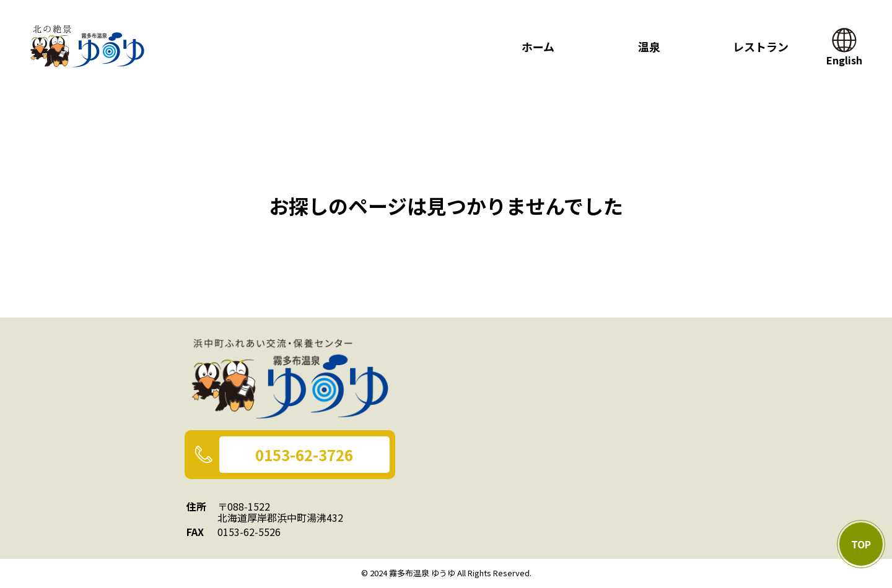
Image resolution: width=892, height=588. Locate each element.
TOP (861, 544)
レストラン (761, 46)
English (844, 54)
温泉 (649, 46)
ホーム (538, 46)
